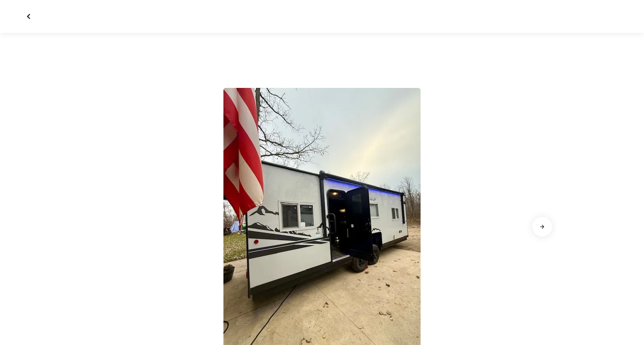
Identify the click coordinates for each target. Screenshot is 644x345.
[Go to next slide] (542, 227)
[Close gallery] (30, 16)
